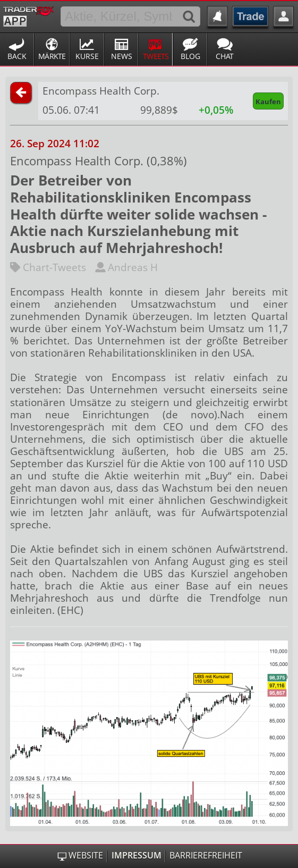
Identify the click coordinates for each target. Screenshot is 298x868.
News (122, 56)
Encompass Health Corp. (101, 91)
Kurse (87, 56)
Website (86, 856)
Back (17, 56)
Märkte (52, 56)
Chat (225, 56)
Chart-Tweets (48, 267)
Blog (190, 56)
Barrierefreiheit (206, 856)
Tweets (156, 56)
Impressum (137, 856)
